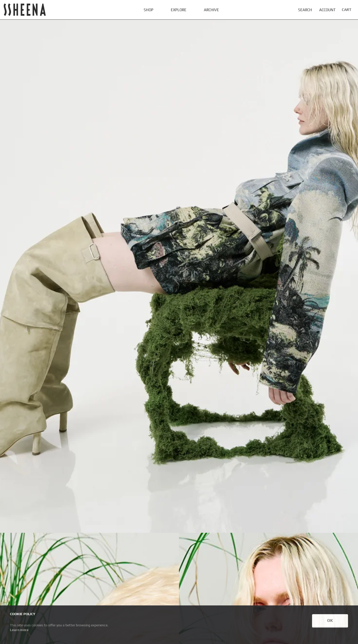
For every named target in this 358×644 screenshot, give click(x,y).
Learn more (19, 630)
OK (330, 620)
